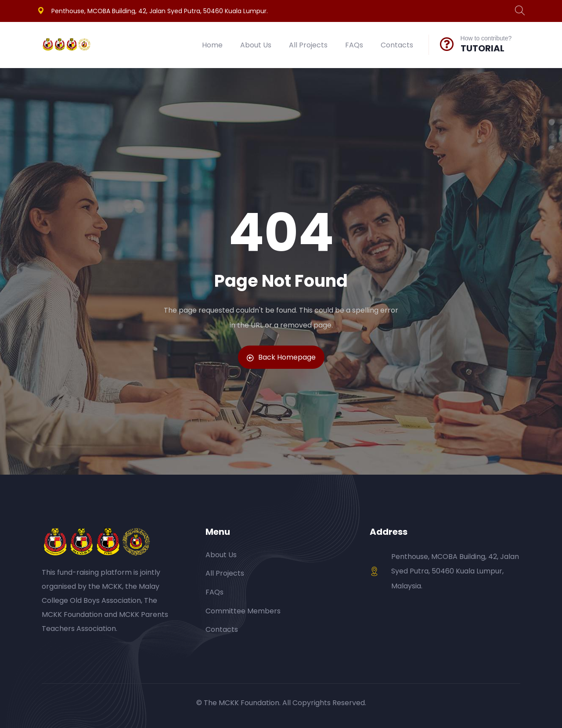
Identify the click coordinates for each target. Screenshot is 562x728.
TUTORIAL (483, 48)
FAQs (354, 45)
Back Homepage (281, 357)
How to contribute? (486, 38)
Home (212, 45)
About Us (256, 45)
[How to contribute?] (447, 44)
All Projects (308, 45)
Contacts (397, 45)
